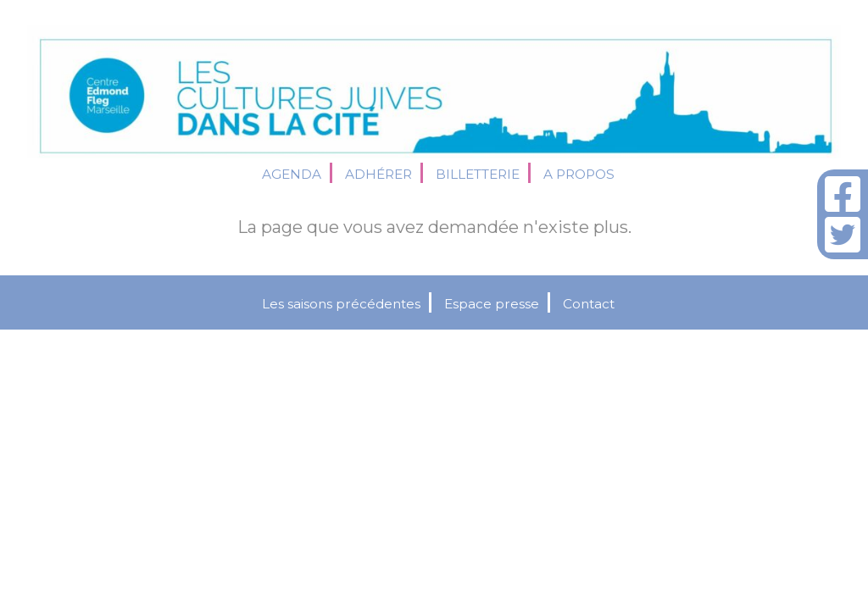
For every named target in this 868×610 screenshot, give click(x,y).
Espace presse (492, 304)
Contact (589, 304)
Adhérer (378, 174)
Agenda (292, 174)
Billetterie (478, 174)
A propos (579, 174)
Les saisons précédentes (341, 304)
